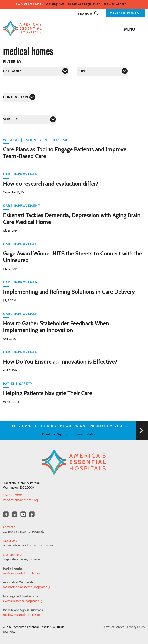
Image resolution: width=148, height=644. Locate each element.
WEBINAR (11, 140)
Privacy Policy (136, 627)
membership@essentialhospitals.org (26, 587)
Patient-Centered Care (47, 140)
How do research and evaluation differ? (51, 184)
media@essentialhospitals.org (22, 573)
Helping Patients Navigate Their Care (48, 394)
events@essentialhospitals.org (23, 601)
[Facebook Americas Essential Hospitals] (32, 514)
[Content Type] (19, 97)
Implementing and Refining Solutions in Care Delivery (69, 292)
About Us (10, 541)
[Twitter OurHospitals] (6, 514)
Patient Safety (18, 384)
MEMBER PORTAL (126, 13)
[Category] (36, 71)
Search (88, 14)
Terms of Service (113, 627)
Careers (9, 527)
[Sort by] (29, 119)
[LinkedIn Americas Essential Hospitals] (15, 514)
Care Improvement (22, 174)
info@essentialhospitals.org (21, 500)
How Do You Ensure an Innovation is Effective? (60, 362)
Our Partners (12, 555)
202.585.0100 (13, 495)
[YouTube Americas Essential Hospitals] (23, 514)
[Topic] (102, 71)
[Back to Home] (73, 28)
